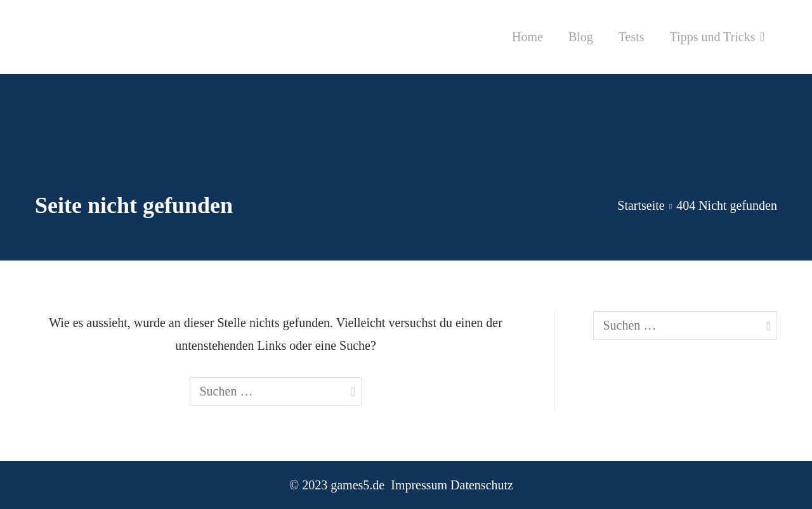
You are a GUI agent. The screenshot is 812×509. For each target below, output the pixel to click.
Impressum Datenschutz (452, 485)
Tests (632, 37)
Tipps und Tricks (713, 37)
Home (527, 37)
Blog (581, 37)
